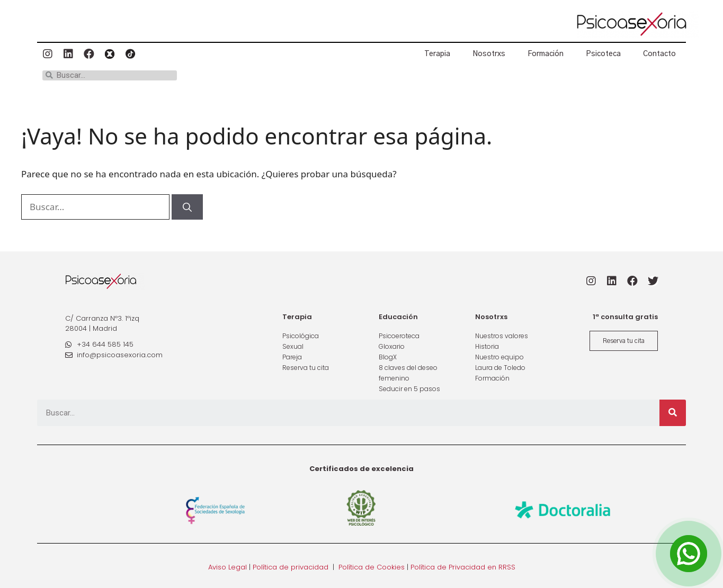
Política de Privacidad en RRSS (463, 567)
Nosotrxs (489, 54)
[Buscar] (187, 207)
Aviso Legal (227, 567)
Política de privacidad (291, 567)
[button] (624, 341)
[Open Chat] (689, 554)
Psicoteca (603, 54)
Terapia (437, 54)
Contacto (659, 54)
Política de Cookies (372, 567)
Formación (546, 54)
